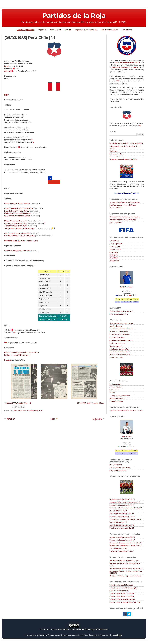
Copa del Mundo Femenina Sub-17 (122, 514)
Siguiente (98, 419)
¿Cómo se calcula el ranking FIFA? (121, 311)
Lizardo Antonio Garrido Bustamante (19, 208)
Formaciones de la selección (120, 335)
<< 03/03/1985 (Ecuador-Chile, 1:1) (18, 403)
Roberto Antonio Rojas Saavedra (17, 203)
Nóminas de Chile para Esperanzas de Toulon (125, 576)
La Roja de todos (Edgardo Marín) (17, 355)
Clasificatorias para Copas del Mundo (123, 205)
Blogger (119, 635)
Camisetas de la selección (119, 332)
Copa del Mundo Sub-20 (118, 522)
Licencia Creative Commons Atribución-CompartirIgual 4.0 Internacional (82, 629)
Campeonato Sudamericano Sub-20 (122, 516)
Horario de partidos (116, 346)
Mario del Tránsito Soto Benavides (18, 213)
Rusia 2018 (114, 255)
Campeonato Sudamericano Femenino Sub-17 (126, 508)
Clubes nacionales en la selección (121, 323)
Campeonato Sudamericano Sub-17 (122, 505)
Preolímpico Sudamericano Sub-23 (122, 528)
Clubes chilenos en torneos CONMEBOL (123, 160)
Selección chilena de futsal (119, 591)
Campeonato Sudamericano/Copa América (125, 202)
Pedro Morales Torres (29, 241)
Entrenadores (56, 30)
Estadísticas (127, 30)
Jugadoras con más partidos (120, 396)
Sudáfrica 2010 (115, 249)
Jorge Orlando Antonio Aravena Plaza (19, 228)
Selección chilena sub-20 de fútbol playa (124, 588)
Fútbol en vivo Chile (116, 154)
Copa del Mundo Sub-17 (118, 511)
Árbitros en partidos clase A (119, 352)
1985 (15, 411)
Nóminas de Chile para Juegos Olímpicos (124, 560)
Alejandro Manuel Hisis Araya (16, 226)
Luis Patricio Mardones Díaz (15, 223)
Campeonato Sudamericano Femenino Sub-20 (126, 519)
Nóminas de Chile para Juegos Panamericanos (126, 568)
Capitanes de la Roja (117, 337)
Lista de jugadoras (116, 387)
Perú (41, 411)
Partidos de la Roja (74, 16)
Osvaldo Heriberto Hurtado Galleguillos (20, 236)
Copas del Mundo (116, 208)
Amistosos (22, 411)
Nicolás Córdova (128, 287)
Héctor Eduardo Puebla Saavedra (17, 251)
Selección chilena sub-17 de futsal (122, 596)
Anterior (9, 419)
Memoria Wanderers (117, 157)
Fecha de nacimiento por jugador (121, 329)
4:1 (137, 295)
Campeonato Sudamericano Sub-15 (122, 499)
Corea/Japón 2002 (116, 244)
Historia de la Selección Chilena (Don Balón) (21, 353)
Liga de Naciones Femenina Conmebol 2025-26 (126, 410)
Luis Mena (128, 437)
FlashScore (113, 151)
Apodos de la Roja (116, 326)
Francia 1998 (114, 241)
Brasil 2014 (114, 252)
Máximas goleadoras (117, 398)
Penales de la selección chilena (120, 355)
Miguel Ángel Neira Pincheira (15, 221)
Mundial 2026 (114, 261)
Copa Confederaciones (118, 470)
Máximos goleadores (110, 30)
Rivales (68, 30)
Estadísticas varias (116, 358)
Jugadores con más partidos (86, 30)
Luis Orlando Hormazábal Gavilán (17, 216)
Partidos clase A (33, 411)
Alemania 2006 (115, 246)
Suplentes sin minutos (117, 343)
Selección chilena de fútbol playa (121, 585)
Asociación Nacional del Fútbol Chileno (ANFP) (126, 143)
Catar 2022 (114, 258)
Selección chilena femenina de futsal (122, 599)
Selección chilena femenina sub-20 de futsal (125, 602)
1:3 (134, 447)
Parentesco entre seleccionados (121, 340)
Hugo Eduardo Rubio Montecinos (17, 233)
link (118, 81)
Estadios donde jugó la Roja (119, 349)
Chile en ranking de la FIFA (119, 314)
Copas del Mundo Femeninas (120, 468)
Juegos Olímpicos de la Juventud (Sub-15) (125, 502)
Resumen (8, 360)
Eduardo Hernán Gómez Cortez (17, 211)
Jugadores (42, 30)
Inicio (54, 419)
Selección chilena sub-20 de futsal (122, 594)
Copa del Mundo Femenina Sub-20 (122, 525)
